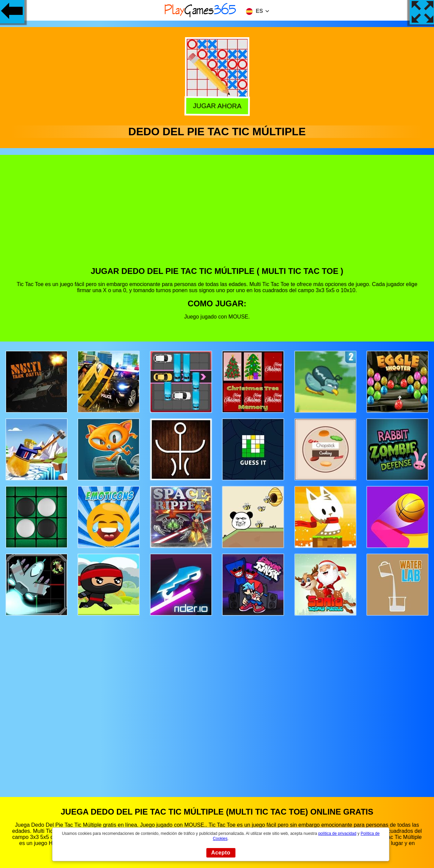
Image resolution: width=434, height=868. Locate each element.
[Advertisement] (217, 216)
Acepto (221, 853)
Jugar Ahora (217, 105)
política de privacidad (337, 834)
